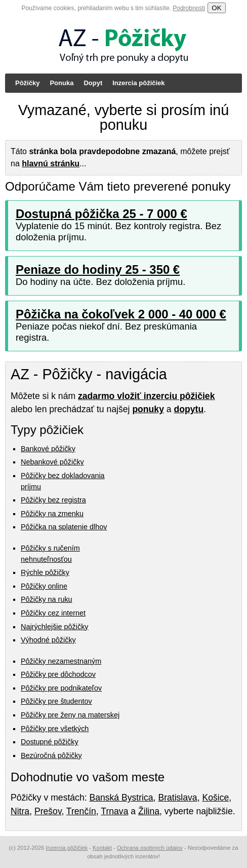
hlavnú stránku (51, 164)
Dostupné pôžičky (50, 742)
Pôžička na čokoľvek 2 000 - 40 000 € (121, 314)
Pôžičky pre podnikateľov (61, 688)
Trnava (114, 811)
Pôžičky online (44, 586)
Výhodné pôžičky (48, 640)
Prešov (48, 811)
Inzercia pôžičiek (138, 83)
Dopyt (93, 83)
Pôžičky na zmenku (52, 514)
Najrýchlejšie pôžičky (55, 627)
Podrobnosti (189, 8)
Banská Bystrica (121, 798)
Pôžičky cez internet (53, 613)
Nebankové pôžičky (52, 462)
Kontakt (102, 848)
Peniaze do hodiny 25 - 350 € (98, 269)
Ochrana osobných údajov (150, 848)
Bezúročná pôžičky (51, 755)
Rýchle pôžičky (45, 572)
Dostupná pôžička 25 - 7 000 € (101, 214)
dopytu (189, 409)
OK (216, 8)
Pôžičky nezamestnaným (61, 661)
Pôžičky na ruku (47, 599)
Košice (215, 798)
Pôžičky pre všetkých (55, 729)
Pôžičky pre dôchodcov (58, 674)
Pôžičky (27, 83)
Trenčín (81, 811)
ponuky (148, 409)
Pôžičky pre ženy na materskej (70, 715)
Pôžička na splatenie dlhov (64, 527)
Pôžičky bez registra (53, 500)
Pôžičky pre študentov (56, 701)
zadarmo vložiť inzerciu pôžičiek (146, 396)
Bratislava (177, 798)
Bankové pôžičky (48, 449)
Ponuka (61, 83)
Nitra (20, 811)
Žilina (149, 811)
